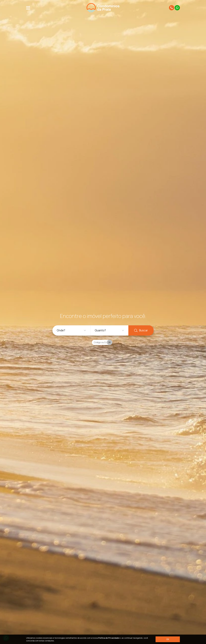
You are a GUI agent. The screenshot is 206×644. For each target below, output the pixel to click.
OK (168, 639)
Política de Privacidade (109, 638)
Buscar (141, 330)
